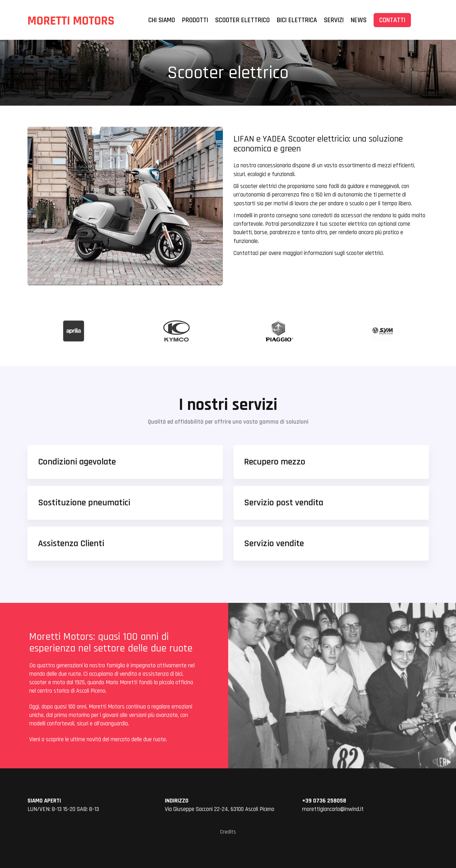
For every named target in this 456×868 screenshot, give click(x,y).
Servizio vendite (274, 544)
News (359, 20)
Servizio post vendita (284, 503)
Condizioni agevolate (77, 462)
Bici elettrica (297, 20)
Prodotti (195, 20)
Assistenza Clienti (71, 544)
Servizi (334, 20)
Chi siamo (162, 20)
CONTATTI (392, 20)
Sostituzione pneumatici (84, 503)
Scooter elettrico (242, 20)
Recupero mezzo (275, 462)
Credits (228, 832)
